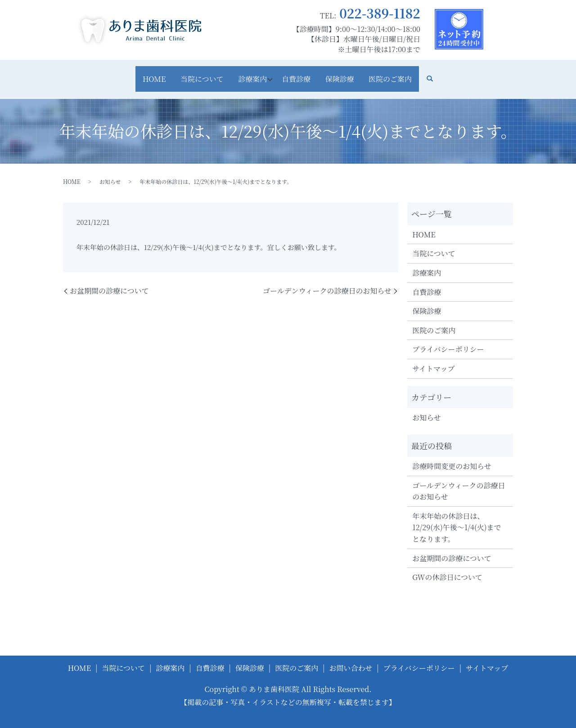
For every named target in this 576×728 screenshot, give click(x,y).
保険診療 (350, 74)
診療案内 (249, 74)
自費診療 (300, 74)
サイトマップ (433, 359)
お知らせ (110, 172)
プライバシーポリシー (448, 339)
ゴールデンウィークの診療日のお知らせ (327, 281)
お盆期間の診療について (109, 281)
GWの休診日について (447, 567)
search (451, 74)
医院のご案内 (408, 74)
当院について (192, 74)
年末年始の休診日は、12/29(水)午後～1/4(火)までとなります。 (457, 518)
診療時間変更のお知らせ (452, 456)
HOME (137, 74)
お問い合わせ (351, 658)
